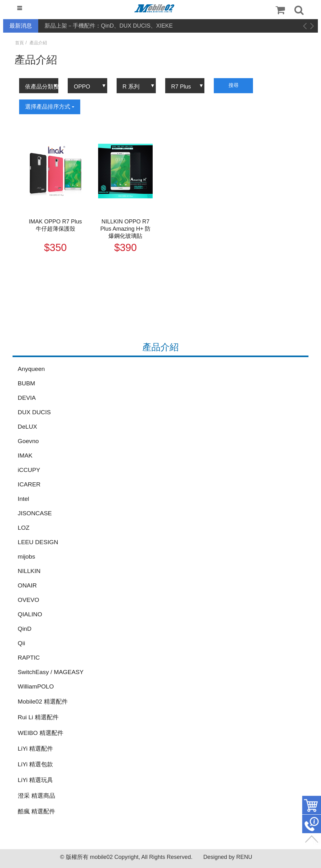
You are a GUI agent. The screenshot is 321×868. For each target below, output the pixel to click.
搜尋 (234, 85)
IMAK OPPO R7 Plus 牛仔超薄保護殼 (55, 225)
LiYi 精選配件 (36, 749)
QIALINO (30, 614)
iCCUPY (29, 470)
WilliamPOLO (36, 686)
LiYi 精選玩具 (36, 780)
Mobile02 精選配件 (43, 702)
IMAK (25, 455)
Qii (21, 643)
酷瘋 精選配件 (37, 811)
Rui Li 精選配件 (38, 717)
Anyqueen (31, 369)
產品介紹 (38, 43)
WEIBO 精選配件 (41, 733)
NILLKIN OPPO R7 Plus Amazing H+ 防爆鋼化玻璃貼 (126, 229)
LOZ (24, 528)
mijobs (26, 557)
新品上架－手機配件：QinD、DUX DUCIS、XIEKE (109, 26)
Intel (24, 499)
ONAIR (27, 585)
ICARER (29, 484)
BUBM (26, 383)
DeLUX (28, 427)
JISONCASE (35, 513)
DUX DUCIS (34, 412)
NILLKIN (29, 571)
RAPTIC (29, 658)
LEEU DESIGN (38, 542)
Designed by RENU (228, 857)
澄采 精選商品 (37, 796)
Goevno (28, 441)
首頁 (19, 43)
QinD (25, 629)
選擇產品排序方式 (50, 107)
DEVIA (27, 398)
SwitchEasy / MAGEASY (51, 672)
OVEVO (29, 600)
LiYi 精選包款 (36, 764)
